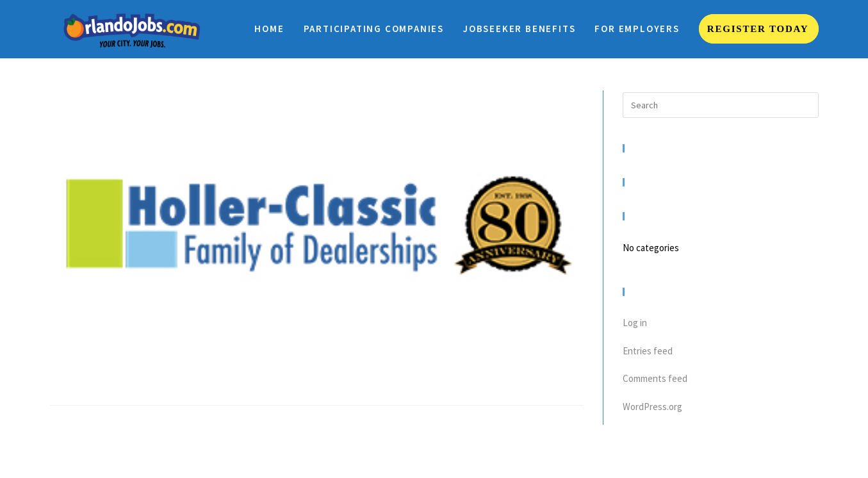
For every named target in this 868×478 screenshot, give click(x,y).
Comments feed (655, 378)
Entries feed (648, 351)
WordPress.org (652, 407)
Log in (635, 323)
